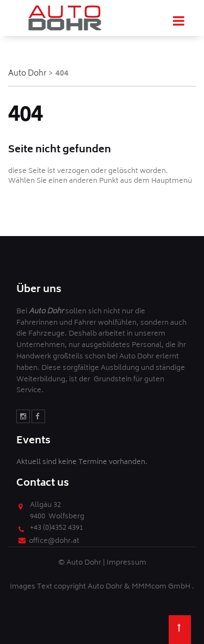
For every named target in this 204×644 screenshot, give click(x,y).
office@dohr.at (54, 541)
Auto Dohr (27, 74)
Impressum (126, 563)
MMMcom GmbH (162, 587)
